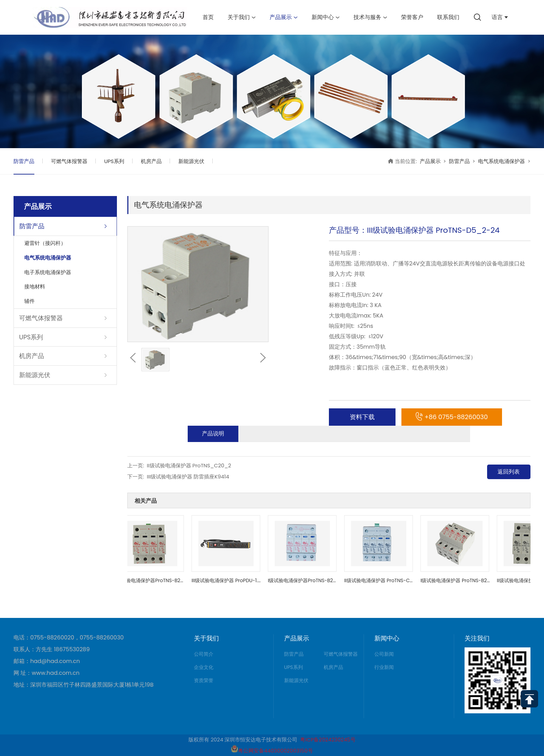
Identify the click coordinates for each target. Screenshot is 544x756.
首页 (208, 17)
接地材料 (35, 286)
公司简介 (204, 654)
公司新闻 (384, 654)
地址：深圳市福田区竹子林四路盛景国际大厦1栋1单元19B (83, 685)
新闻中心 (326, 17)
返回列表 (509, 472)
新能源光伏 (191, 161)
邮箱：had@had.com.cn (47, 661)
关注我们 (477, 638)
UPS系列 (114, 161)
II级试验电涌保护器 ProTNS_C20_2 (189, 465)
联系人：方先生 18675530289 (52, 649)
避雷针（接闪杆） (45, 243)
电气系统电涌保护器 (501, 161)
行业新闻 (384, 667)
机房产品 (151, 161)
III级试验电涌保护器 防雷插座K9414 (188, 477)
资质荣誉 (204, 680)
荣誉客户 (412, 17)
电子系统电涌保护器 (48, 272)
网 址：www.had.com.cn (46, 673)
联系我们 (448, 17)
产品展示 (284, 17)
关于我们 (242, 17)
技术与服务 (370, 17)
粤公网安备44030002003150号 (272, 751)
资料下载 (362, 417)
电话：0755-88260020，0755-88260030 (69, 638)
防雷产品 (24, 161)
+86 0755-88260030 (452, 417)
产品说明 (213, 434)
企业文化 (204, 667)
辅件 (29, 301)
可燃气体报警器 (69, 161)
